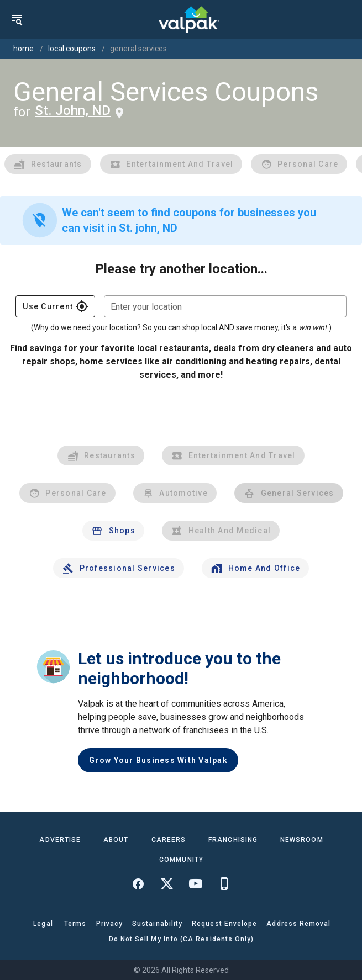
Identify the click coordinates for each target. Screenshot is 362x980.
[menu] (17, 19)
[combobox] (225, 306)
